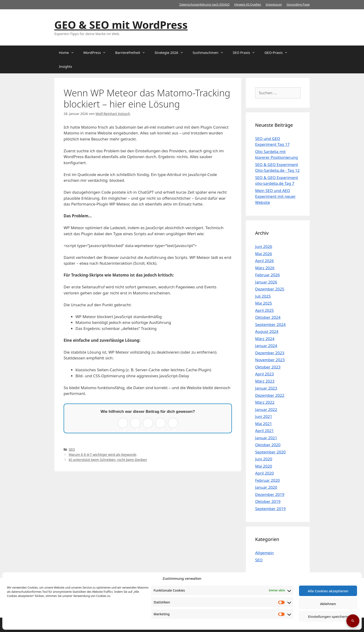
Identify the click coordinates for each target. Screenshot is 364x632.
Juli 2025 (263, 296)
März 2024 (265, 339)
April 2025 (264, 310)
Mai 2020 (264, 466)
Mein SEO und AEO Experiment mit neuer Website (275, 196)
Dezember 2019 (270, 494)
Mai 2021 (264, 424)
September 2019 (270, 509)
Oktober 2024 (268, 317)
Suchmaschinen (210, 52)
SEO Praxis (246, 52)
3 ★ (149, 424)
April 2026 (264, 261)
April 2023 (264, 374)
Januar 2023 (266, 388)
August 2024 (267, 331)
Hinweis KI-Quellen (248, 4)
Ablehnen (328, 604)
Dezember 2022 (270, 395)
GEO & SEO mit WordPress (121, 25)
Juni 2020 (264, 459)
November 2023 (270, 360)
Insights (66, 66)
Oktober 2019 (268, 501)
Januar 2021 (266, 438)
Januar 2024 (266, 346)
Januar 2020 (266, 487)
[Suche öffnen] (353, 621)
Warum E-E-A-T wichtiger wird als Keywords (103, 454)
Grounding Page (298, 4)
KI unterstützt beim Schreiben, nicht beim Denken (108, 460)
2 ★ (137, 424)
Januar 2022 (266, 409)
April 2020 (264, 473)
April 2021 (264, 431)
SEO (72, 449)
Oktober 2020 (268, 445)
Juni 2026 (264, 246)
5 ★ (174, 424)
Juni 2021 (264, 416)
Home (69, 52)
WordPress (97, 52)
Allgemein (264, 553)
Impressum (274, 4)
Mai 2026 (264, 254)
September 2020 (270, 452)
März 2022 (265, 402)
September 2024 (270, 324)
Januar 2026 (266, 282)
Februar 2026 (267, 275)
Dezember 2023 (270, 353)
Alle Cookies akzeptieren (328, 591)
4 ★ (162, 424)
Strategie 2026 (171, 52)
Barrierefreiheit (133, 52)
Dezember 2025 (270, 289)
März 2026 (265, 268)
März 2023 (265, 381)
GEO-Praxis (278, 52)
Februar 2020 (267, 480)
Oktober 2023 (268, 367)
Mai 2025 (264, 303)
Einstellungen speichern (328, 616)
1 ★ (124, 424)
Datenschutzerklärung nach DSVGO (205, 4)
